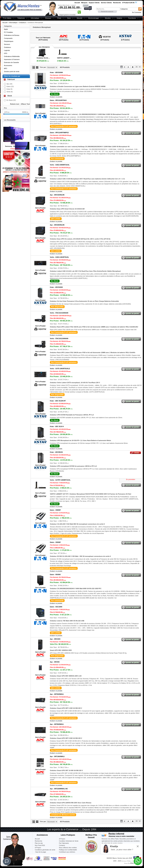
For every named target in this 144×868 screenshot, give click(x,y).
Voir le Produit (40, 85)
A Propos (62, 839)
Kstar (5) (9, 89)
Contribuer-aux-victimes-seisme (67, 853)
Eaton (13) (10, 86)
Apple (6, 29)
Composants (8, 38)
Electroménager (94, 18)
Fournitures (132, 18)
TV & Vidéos (7, 18)
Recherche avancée (107, 12)
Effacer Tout (25, 104)
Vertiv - (60, 165)
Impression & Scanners (12, 59)
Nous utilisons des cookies (68, 848)
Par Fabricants (64, 843)
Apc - (57, 195)
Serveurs (7, 44)
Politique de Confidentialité (68, 850)
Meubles (108, 18)
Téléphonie (21, 18)
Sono (69, 18)
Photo (59, 18)
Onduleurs (23, 23)
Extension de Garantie (11, 62)
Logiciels (7, 50)
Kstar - (56, 72)
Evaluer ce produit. (56, 97)
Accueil (5, 23)
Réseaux (48, 18)
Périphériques (9, 41)
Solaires (119, 18)
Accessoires (8, 65)
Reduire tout (15, 104)
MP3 (6, 68)
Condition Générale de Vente (69, 841)
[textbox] (108, 9)
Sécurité (79, 18)
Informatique (35, 18)
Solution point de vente (12, 71)
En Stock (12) (11, 100)
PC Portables (8, 32)
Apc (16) (9, 84)
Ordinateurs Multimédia (12, 56)
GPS (6, 53)
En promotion (131, 479)
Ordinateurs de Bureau (12, 35)
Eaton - (58, 100)
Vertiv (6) (10, 92)
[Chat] (7, 861)
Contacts (62, 845)
